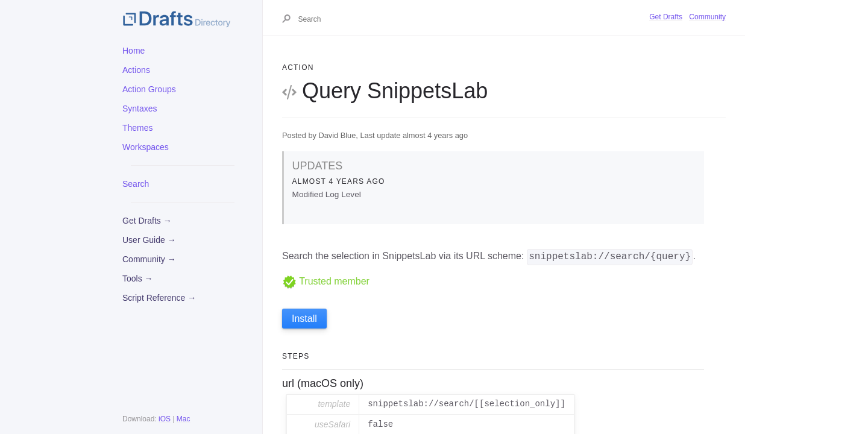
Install (304, 319)
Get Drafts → (147, 221)
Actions (136, 70)
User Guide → (149, 240)
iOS (165, 419)
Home (134, 51)
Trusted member (326, 281)
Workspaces (146, 147)
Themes (138, 128)
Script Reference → (159, 298)
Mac (184, 419)
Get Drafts (666, 17)
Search (136, 184)
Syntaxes (140, 108)
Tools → (138, 278)
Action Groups (149, 89)
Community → (149, 259)
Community (707, 17)
